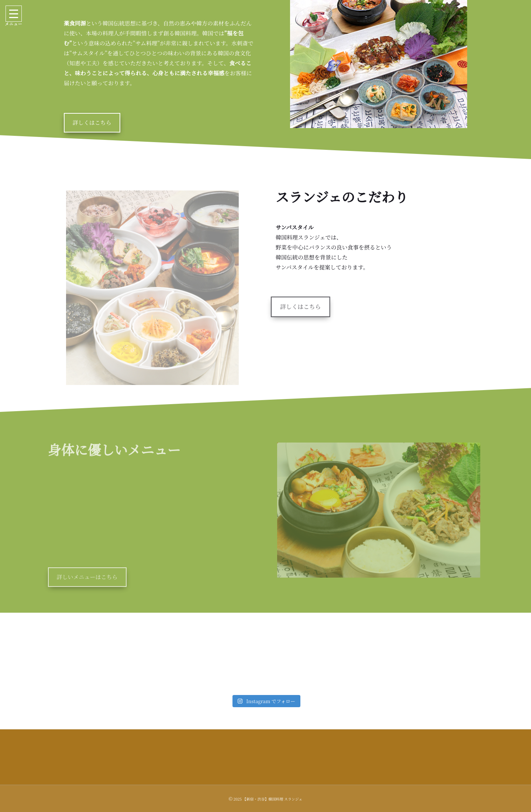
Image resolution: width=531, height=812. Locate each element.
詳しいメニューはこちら (87, 585)
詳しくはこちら (92, 123)
